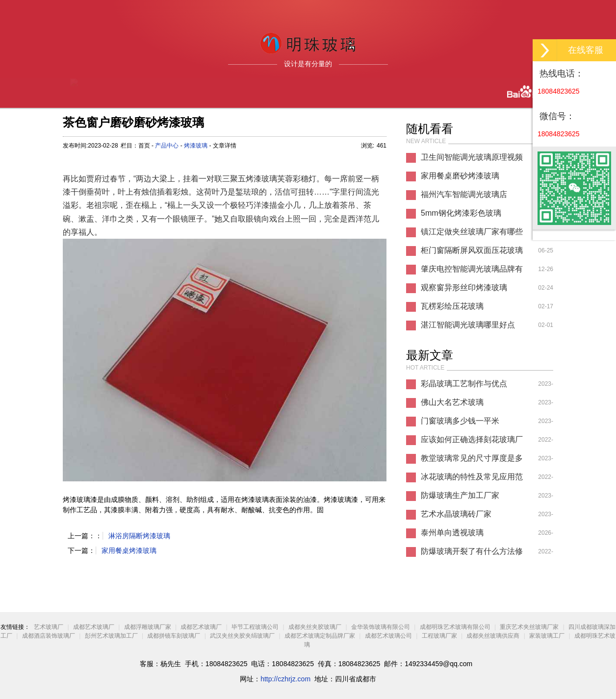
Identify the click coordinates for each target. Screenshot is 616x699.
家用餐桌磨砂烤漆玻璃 (460, 176)
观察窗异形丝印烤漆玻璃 (464, 287)
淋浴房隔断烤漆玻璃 (139, 536)
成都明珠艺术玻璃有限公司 (455, 627)
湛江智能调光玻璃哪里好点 (468, 325)
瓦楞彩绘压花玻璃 (452, 306)
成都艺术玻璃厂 (94, 627)
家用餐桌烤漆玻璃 (129, 550)
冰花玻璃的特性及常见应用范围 (472, 479)
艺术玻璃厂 (49, 627)
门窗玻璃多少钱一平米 (460, 421)
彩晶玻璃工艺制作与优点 (464, 384)
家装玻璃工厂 (547, 636)
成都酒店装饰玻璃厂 (49, 636)
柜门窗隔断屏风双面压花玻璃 (472, 250)
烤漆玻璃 (196, 146)
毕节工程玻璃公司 (255, 627)
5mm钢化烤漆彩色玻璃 (461, 213)
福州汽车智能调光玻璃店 (464, 194)
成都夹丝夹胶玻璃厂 (315, 627)
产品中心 (167, 146)
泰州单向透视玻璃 (452, 533)
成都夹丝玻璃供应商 (493, 636)
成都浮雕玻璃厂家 (148, 627)
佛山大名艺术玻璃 (452, 402)
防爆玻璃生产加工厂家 (460, 495)
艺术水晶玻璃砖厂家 (456, 514)
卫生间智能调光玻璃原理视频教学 (472, 160)
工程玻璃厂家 (439, 636)
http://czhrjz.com (285, 679)
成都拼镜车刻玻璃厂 (174, 636)
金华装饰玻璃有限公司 (381, 627)
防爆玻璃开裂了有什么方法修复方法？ (472, 554)
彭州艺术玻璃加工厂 (111, 636)
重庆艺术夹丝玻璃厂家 (529, 627)
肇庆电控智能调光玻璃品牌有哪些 (472, 272)
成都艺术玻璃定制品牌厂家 (320, 636)
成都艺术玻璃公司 (388, 636)
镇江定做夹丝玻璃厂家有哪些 (472, 232)
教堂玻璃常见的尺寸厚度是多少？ (472, 461)
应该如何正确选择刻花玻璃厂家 (472, 442)
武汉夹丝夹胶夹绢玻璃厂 (242, 636)
